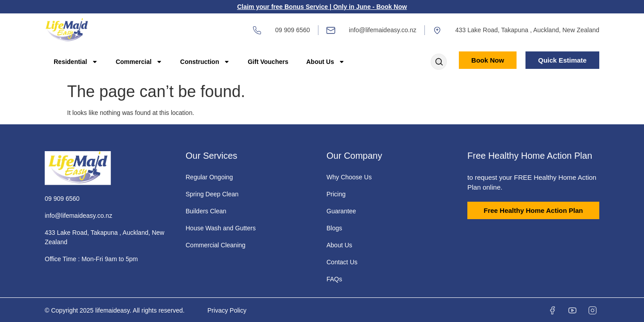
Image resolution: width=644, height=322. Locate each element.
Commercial (139, 62)
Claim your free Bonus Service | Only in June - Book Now (322, 7)
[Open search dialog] (439, 63)
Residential (76, 62)
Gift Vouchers (268, 62)
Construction (205, 62)
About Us (326, 62)
